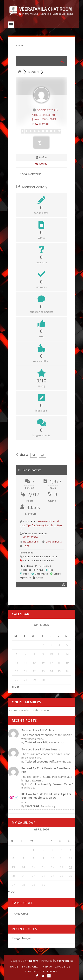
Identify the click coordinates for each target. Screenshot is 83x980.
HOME (14, 967)
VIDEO (48, 967)
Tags (26, 546)
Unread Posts (54, 542)
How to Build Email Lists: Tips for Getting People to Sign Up (41, 525)
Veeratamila (65, 961)
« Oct (16, 687)
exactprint (32, 806)
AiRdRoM (32, 961)
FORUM (53, 971)
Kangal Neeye (21, 938)
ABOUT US (63, 967)
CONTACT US (35, 971)
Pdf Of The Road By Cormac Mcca (48, 784)
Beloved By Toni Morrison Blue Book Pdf (46, 770)
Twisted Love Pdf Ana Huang (41, 749)
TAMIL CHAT (31, 967)
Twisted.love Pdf (36, 742)
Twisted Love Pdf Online (38, 730)
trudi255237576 (29, 537)
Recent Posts (31, 542)
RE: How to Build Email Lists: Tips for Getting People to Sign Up (46, 796)
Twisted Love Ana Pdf (39, 761)
